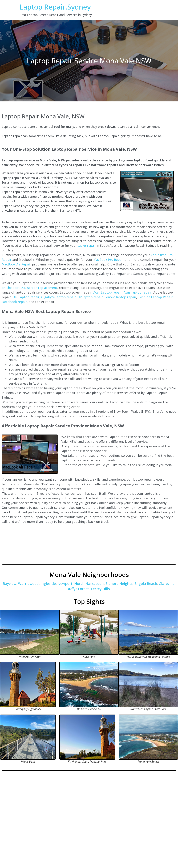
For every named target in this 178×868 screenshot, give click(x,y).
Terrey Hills (100, 589)
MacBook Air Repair (16, 264)
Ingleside (48, 584)
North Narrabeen (89, 584)
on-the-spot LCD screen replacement (29, 288)
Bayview (10, 584)
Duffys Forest (78, 589)
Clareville (167, 584)
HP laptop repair (90, 297)
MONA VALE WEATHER (89, 551)
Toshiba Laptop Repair (155, 297)
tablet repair (87, 246)
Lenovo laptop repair (120, 297)
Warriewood (28, 584)
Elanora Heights (119, 584)
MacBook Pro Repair (109, 260)
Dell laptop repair (26, 297)
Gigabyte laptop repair (58, 297)
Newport (65, 584)
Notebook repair (14, 302)
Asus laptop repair (138, 292)
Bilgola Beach (146, 584)
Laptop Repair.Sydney (55, 7)
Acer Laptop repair (108, 292)
